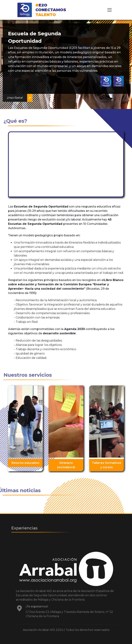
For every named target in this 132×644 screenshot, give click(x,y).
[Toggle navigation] (110, 10)
